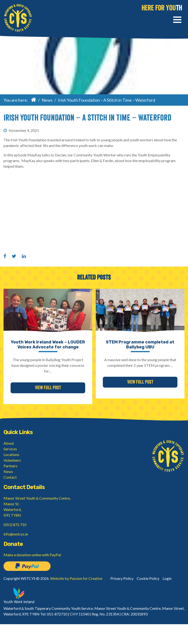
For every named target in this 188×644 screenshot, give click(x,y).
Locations (11, 454)
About (9, 443)
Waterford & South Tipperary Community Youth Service (18, 18)
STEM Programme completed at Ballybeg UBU (140, 345)
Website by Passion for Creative (76, 578)
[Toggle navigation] (177, 20)
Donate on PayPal (27, 566)
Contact (10, 477)
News (47, 100)
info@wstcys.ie (16, 534)
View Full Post (48, 388)
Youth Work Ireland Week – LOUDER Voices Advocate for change (48, 345)
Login (167, 578)
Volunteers (12, 460)
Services (10, 449)
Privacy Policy (122, 578)
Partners (10, 466)
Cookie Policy (148, 578)
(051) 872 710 (15, 525)
